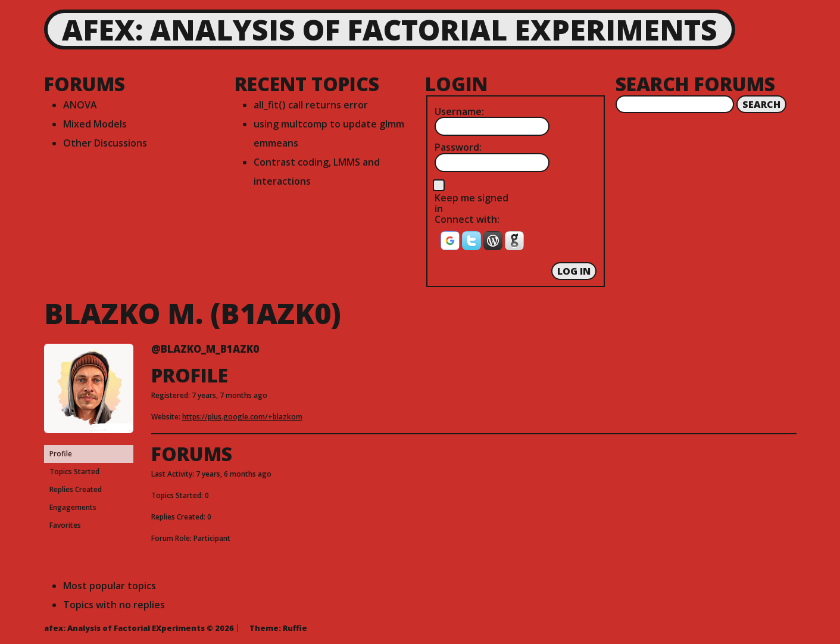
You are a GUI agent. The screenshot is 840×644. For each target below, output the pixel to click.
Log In (574, 271)
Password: (458, 147)
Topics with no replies (114, 605)
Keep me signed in (471, 203)
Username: (459, 111)
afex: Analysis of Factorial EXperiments (390, 29)
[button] (451, 244)
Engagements (73, 507)
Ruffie (295, 628)
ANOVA (80, 105)
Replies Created (76, 489)
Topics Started (74, 472)
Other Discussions (105, 143)
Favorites (65, 525)
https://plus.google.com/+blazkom (242, 417)
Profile (61, 454)
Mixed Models (95, 124)
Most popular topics (110, 586)
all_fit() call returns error (311, 105)
